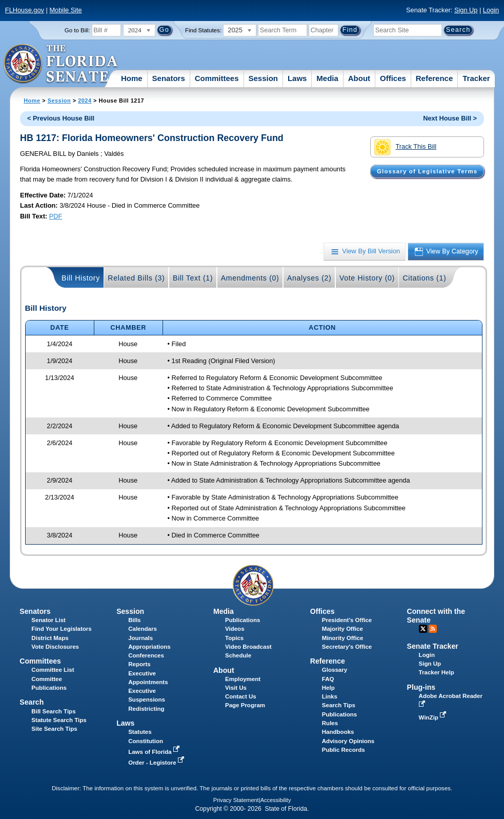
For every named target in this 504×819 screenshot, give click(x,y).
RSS (433, 629)
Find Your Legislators (61, 629)
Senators (169, 78)
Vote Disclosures (55, 647)
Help (328, 688)
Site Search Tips (54, 729)
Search (32, 702)
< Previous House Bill (61, 118)
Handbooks (338, 732)
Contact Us (241, 696)
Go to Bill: (77, 30)
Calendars (143, 629)
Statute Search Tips (59, 720)
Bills (134, 620)
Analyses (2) (309, 278)
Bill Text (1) (193, 278)
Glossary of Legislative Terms (427, 171)
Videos (235, 629)
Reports (139, 664)
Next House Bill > (450, 118)
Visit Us (236, 688)
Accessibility (276, 800)
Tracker (476, 78)
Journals (140, 638)
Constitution (146, 741)
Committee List (53, 670)
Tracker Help (437, 672)
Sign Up (466, 10)
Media (327, 78)
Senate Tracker (433, 646)
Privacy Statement (236, 800)
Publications (243, 620)
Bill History (81, 278)
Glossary (335, 670)
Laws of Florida (155, 752)
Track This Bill (405, 147)
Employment (243, 679)
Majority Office (342, 629)
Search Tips (339, 705)
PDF (56, 216)
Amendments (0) (250, 278)
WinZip (434, 717)
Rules (330, 723)
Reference (435, 78)
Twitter (423, 629)
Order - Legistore (157, 763)
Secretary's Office (347, 647)
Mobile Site (65, 10)
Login (491, 10)
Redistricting (146, 709)
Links (330, 696)
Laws (297, 78)
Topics (234, 638)
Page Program (245, 705)
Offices (393, 78)
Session (263, 78)
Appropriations (149, 647)
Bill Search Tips (53, 711)
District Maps (50, 638)
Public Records (344, 750)
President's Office (347, 620)
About (359, 78)
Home (132, 78)
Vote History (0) (367, 278)
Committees (217, 78)
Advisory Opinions (348, 741)
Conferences (146, 655)
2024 (85, 101)
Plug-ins (421, 687)
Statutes (140, 732)
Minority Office (343, 638)
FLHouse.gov (25, 10)
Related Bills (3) (136, 278)
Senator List (48, 620)
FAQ (328, 679)
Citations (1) (424, 278)
